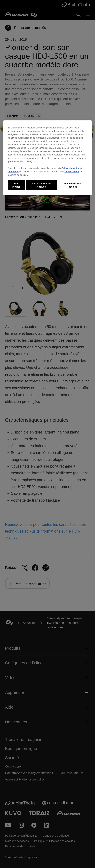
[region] (48, 158)
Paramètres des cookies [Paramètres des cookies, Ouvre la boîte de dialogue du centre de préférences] (73, 185)
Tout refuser (16, 185)
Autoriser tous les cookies (41, 185)
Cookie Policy (72, 172)
